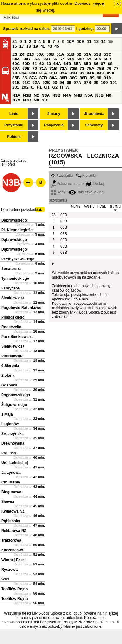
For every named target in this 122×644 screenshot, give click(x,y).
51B (70, 54)
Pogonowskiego (16, 395)
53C (108, 54)
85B (16, 78)
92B (46, 82)
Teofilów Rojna (14, 589)
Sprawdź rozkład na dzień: (27, 29)
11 (89, 41)
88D (83, 78)
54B (26, 59)
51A (60, 54)
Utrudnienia (94, 114)
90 (99, 78)
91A (108, 78)
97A (77, 82)
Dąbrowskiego (14, 220)
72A (63, 68)
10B (81, 41)
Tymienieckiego (15, 279)
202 (25, 87)
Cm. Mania (11, 482)
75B (100, 68)
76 (109, 68)
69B (26, 68)
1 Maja (7, 414)
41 (43, 46)
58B (80, 59)
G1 (47, 87)
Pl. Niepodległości (17, 230)
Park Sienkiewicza (17, 337)
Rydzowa (9, 570)
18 (29, 46)
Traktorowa (11, 540)
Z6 (22, 54)
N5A (89, 95)
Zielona (8, 376)
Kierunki (86, 176)
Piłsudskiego (13, 317)
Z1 (15, 41)
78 (15, 73)
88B (63, 78)
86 (25, 78)
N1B (27, 95)
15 (110, 41)
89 (92, 78)
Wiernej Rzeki (13, 560)
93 (55, 82)
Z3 (15, 54)
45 (57, 46)
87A (33, 78)
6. (33, 87)
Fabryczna (10, 288)
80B (33, 73)
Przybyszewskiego (18, 259)
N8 (36, 100)
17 (22, 46)
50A (40, 54)
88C (73, 78)
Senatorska (11, 269)
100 (104, 82)
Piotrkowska (12, 356)
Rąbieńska (11, 521)
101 (114, 82)
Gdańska (9, 385)
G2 (55, 87)
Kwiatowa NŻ (13, 511)
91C (26, 82)
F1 (39, 87)
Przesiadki (62, 176)
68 (110, 64)
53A (87, 54)
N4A (67, 95)
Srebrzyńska (12, 434)
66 (96, 64)
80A (23, 73)
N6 (109, 95)
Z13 (30, 54)
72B (73, 68)
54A (16, 59)
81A (43, 73)
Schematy (94, 125)
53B (98, 54)
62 (42, 64)
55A (36, 59)
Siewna (8, 502)
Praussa (9, 453)
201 (16, 87)
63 (49, 64)
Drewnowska (13, 443)
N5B (99, 95)
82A (63, 73)
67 (103, 64)
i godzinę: (85, 29)
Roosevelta (11, 327)
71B (53, 68)
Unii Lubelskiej (15, 463)
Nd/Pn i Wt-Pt (82, 207)
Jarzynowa (11, 473)
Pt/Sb (102, 207)
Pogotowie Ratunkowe (21, 308)
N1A (16, 95)
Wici (5, 579)
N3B (56, 95)
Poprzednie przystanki (19, 210)
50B (50, 54)
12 (96, 41)
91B (16, 82)
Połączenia (54, 125)
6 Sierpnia (10, 366)
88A (53, 78)
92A (36, 82)
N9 (44, 100)
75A (90, 68)
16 (15, 46)
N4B (78, 95)
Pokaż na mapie (67, 184)
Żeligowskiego (14, 405)
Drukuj (95, 184)
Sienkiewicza (13, 298)
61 (35, 64)
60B (108, 59)
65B (87, 64)
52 (79, 54)
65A (77, 64)
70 (35, 68)
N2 (36, 95)
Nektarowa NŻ (14, 531)
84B (100, 73)
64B (67, 64)
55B (46, 59)
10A (71, 41)
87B (43, 78)
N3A (46, 95)
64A (57, 64)
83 (82, 73)
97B (87, 82)
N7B (27, 100)
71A (43, 68)
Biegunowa (11, 492)
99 (96, 82)
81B (53, 73)
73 (82, 68)
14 (103, 41)
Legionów (10, 424)
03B (64, 215)
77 (116, 68)
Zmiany (54, 114)
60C (16, 64)
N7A (16, 100)
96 (69, 82)
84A (90, 73)
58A (70, 59)
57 (62, 59)
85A (110, 73)
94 (62, 82)
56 (55, 59)
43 (50, 46)
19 (36, 46)
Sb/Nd (115, 207)
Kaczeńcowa (13, 550)
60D (26, 64)
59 (89, 59)
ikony (58, 192)
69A (16, 68)
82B (73, 73)
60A (98, 59)
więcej (99, 3)
